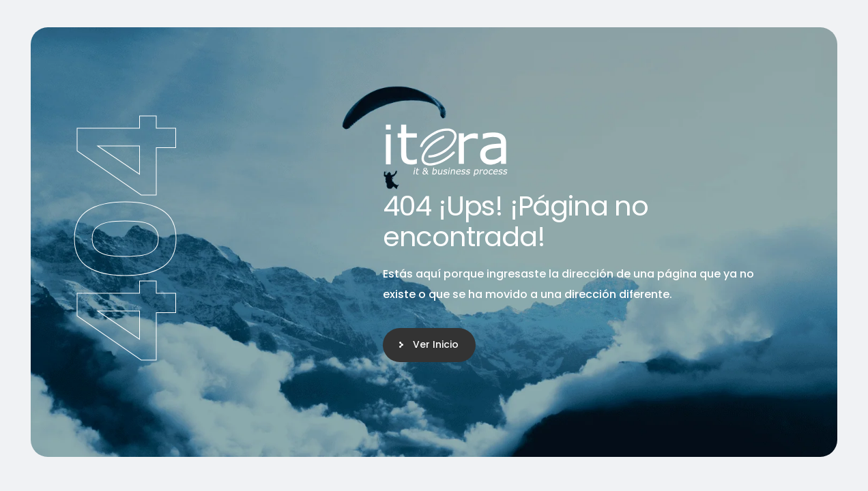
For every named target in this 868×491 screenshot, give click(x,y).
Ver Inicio (436, 344)
